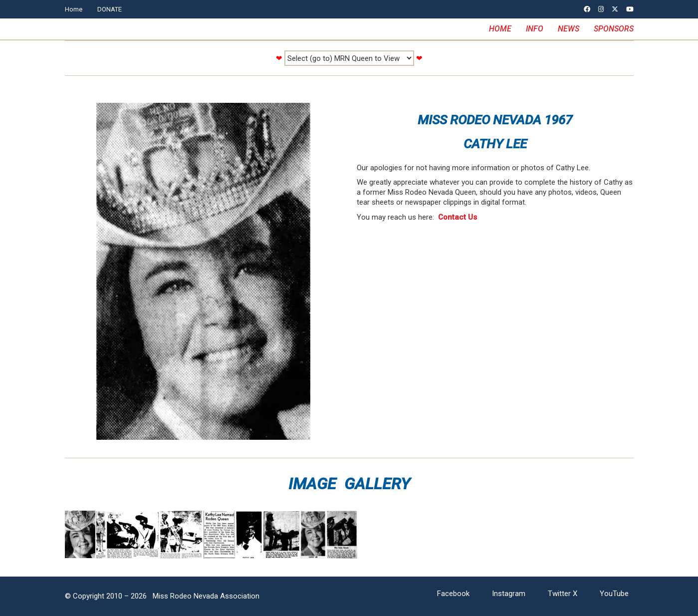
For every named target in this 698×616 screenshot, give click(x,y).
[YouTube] (614, 594)
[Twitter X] (563, 594)
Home (74, 9)
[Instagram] (509, 594)
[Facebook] (453, 594)
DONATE (110, 9)
